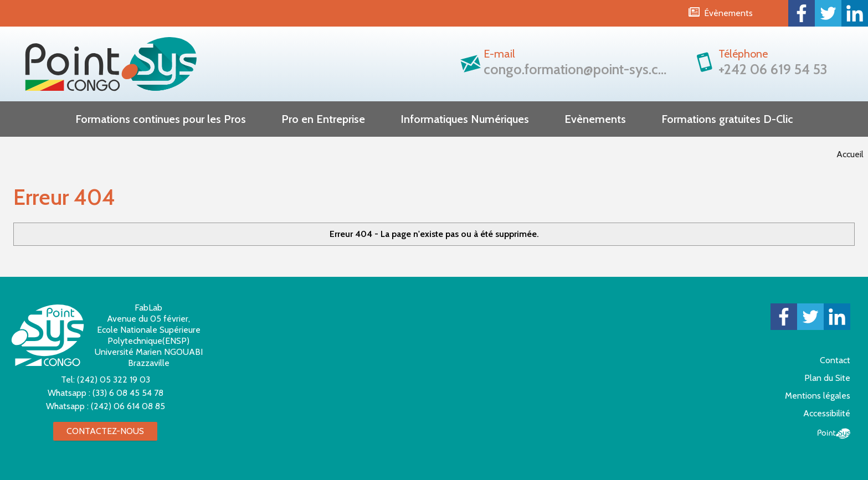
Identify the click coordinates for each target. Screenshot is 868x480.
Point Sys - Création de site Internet (834, 433)
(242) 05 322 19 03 (114, 380)
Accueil (850, 154)
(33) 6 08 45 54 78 (128, 393)
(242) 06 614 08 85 (128, 406)
